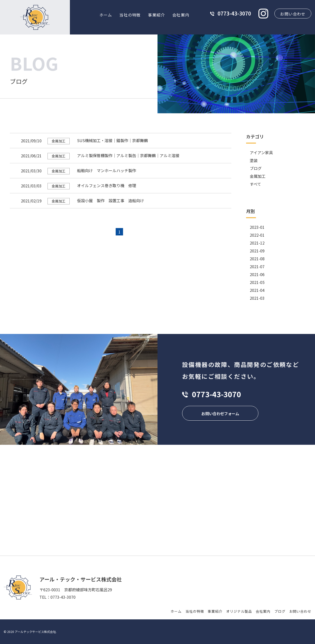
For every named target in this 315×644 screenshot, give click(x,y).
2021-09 (257, 251)
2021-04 (257, 290)
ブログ (256, 168)
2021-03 (257, 298)
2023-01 (257, 227)
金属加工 (258, 176)
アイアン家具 (261, 152)
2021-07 (257, 266)
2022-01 (257, 235)
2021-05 (257, 282)
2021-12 (257, 243)
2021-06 (257, 274)
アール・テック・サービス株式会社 (81, 579)
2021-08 (257, 259)
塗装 (254, 160)
